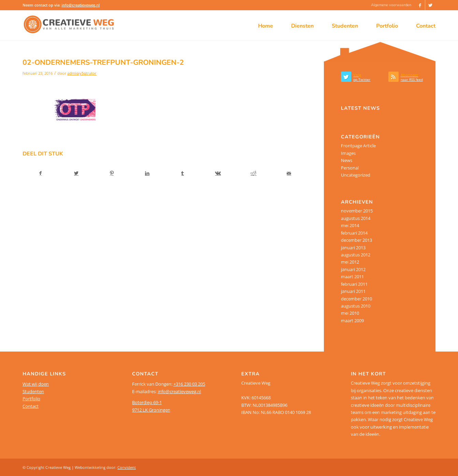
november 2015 (357, 211)
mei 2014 (350, 225)
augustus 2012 (356, 255)
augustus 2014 (356, 218)
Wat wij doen (36, 384)
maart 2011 (352, 277)
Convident (127, 467)
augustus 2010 (356, 306)
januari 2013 (353, 248)
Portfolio (31, 399)
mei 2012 (350, 262)
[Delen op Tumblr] (183, 173)
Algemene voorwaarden (391, 5)
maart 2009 (352, 321)
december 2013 (356, 240)
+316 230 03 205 (189, 384)
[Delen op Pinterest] (112, 173)
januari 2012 (353, 269)
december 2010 (356, 299)
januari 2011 (353, 291)
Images (348, 153)
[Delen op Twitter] (76, 173)
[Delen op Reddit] (253, 173)
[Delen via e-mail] (289, 173)
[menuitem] (389, 5)
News (347, 160)
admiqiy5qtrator (82, 73)
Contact (31, 406)
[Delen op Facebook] (41, 173)
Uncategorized (356, 175)
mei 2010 (350, 313)
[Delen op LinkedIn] (147, 173)
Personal (350, 168)
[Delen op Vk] (218, 173)
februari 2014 (354, 233)
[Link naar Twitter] (430, 5)
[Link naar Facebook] (420, 5)
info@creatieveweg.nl (81, 5)
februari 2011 (354, 284)
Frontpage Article (358, 146)
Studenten (33, 391)
